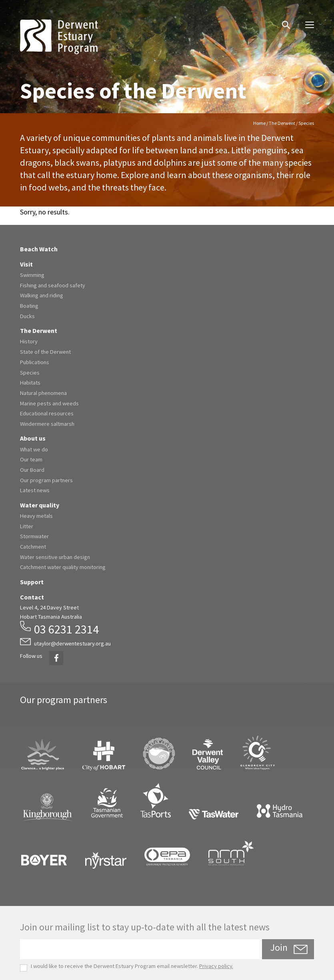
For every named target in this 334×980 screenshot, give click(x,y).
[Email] (141, 949)
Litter (27, 526)
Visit (26, 264)
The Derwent (282, 123)
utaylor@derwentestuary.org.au (72, 643)
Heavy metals (36, 516)
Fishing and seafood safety (53, 285)
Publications (35, 362)
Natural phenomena (43, 393)
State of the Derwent (45, 352)
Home (259, 123)
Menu (307, 22)
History (29, 341)
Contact (32, 597)
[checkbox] (24, 968)
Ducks (27, 316)
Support (32, 582)
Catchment (33, 547)
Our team (31, 459)
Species (30, 373)
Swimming (32, 275)
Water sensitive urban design (55, 557)
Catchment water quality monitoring (63, 567)
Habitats (30, 383)
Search (282, 19)
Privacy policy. (216, 966)
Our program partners (46, 480)
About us (33, 438)
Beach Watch (39, 249)
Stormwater (34, 536)
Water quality (40, 505)
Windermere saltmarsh (47, 424)
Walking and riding (42, 295)
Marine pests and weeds (49, 403)
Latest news (35, 490)
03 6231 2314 (66, 629)
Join (279, 947)
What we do (34, 449)
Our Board (32, 470)
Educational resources (47, 413)
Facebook (55, 653)
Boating (29, 306)
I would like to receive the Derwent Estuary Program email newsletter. (127, 966)
